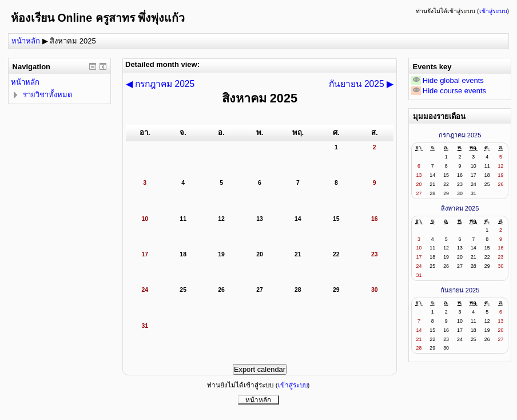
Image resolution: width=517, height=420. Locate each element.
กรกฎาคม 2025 (460, 135)
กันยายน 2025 (460, 290)
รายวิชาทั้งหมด (47, 95)
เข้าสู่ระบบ (493, 11)
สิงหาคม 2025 (73, 41)
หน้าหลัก (26, 41)
